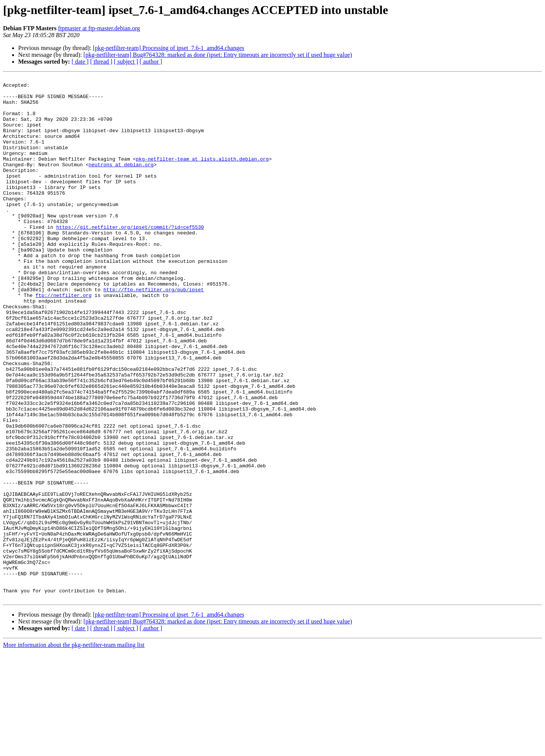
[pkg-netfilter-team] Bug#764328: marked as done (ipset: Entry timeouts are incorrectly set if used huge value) (218, 55)
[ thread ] (101, 62)
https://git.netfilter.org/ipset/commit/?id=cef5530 (130, 258)
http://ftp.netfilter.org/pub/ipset (153, 333)
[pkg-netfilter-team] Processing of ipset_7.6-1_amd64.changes (168, 48)
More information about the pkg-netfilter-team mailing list (74, 749)
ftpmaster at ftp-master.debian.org (99, 28)
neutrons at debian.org (121, 183)
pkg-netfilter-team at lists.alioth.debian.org (202, 176)
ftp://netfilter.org (64, 339)
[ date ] (80, 62)
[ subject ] (126, 62)
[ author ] (151, 62)
